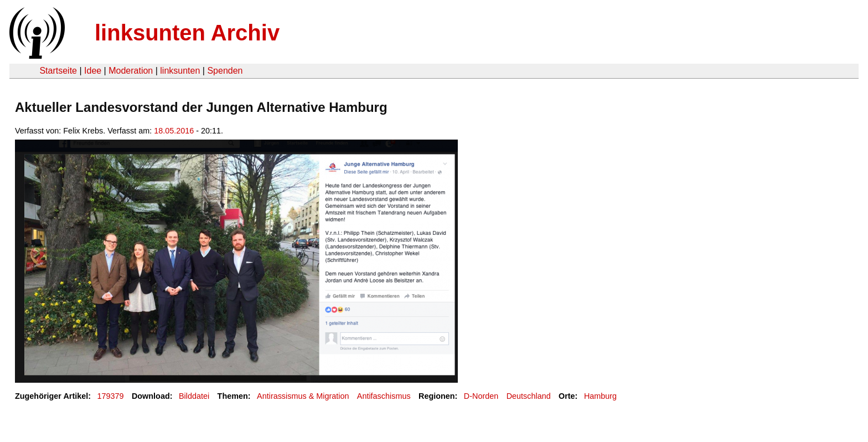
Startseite (58, 71)
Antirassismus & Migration (303, 396)
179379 (111, 396)
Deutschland (529, 396)
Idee (93, 71)
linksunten (180, 71)
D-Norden (481, 396)
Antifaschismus (384, 396)
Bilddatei (194, 396)
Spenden (225, 71)
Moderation (131, 71)
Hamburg (600, 396)
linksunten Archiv (187, 33)
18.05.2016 (174, 131)
